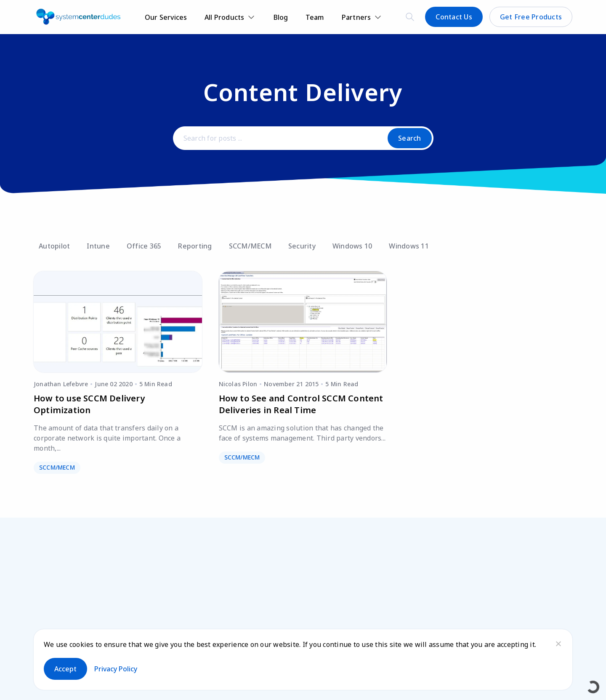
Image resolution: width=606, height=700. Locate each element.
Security (302, 246)
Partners (356, 17)
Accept (65, 669)
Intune (98, 246)
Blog (281, 17)
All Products (225, 17)
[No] (558, 644)
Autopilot (54, 246)
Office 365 (144, 246)
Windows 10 (352, 246)
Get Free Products (531, 17)
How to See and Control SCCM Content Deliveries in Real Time (301, 404)
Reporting (195, 246)
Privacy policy (116, 669)
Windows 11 (409, 246)
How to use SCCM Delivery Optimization (89, 404)
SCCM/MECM (250, 246)
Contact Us (454, 17)
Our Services (166, 17)
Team (315, 17)
